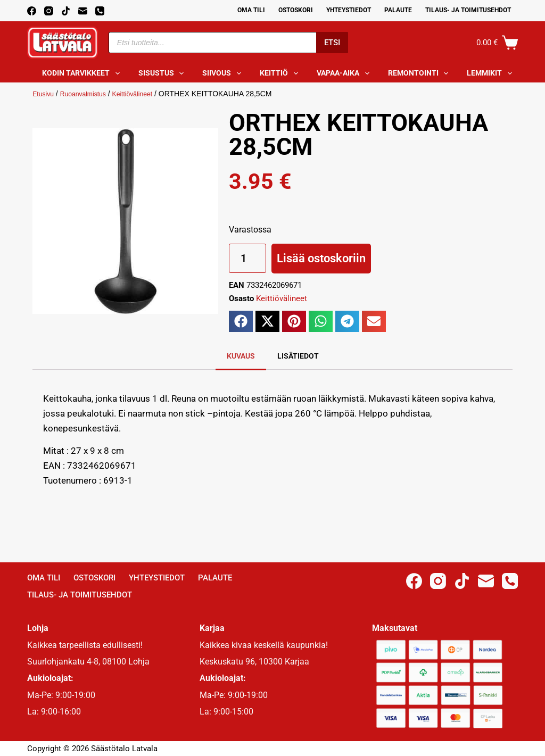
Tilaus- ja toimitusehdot (468, 10)
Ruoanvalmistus (90, 94)
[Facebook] (32, 11)
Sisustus (163, 73)
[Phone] (100, 11)
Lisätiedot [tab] (298, 356)
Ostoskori (296, 10)
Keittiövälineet (146, 94)
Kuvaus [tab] (241, 356)
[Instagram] (49, 11)
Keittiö (281, 73)
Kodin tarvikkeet (83, 73)
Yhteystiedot (349, 10)
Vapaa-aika (345, 73)
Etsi (332, 43)
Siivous (224, 73)
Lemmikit (492, 73)
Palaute (398, 10)
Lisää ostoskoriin (321, 258)
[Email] (83, 11)
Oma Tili (251, 10)
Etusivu (45, 94)
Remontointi (420, 73)
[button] (241, 321)
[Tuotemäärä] (247, 258)
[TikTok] (66, 11)
